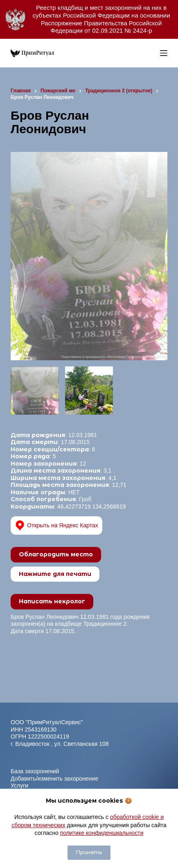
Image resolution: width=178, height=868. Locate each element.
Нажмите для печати (55, 574)
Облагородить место (56, 554)
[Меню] (164, 53)
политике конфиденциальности (102, 833)
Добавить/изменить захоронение (54, 779)
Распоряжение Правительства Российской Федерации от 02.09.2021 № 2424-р (101, 27)
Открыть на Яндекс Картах (56, 525)
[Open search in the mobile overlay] (152, 53)
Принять (89, 852)
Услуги (19, 785)
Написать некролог (52, 601)
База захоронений (35, 771)
